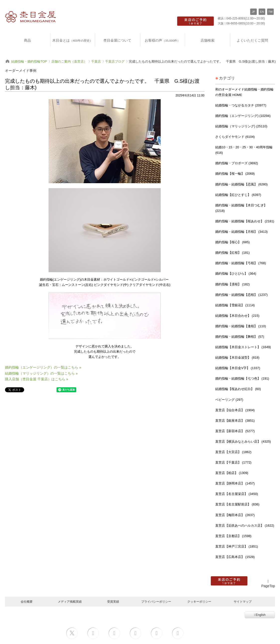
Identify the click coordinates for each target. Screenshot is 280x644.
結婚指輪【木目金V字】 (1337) (238, 368)
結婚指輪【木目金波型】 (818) (237, 358)
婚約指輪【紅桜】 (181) (232, 253)
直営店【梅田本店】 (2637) (235, 515)
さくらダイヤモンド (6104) (235, 137)
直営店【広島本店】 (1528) (235, 557)
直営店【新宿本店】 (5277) (235, 431)
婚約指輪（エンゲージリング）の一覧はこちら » (43, 367)
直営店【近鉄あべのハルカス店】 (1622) (245, 525)
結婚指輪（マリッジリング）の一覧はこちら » (41, 373)
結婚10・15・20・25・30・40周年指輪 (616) (244, 150)
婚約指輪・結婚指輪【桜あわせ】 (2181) (245, 221)
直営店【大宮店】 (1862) (233, 452)
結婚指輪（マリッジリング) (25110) (241, 126)
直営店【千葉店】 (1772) (233, 462)
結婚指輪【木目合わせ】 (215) (237, 316)
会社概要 (27, 602)
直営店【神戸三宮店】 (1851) (237, 546)
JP (253, 12)
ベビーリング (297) (229, 400)
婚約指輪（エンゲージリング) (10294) (243, 116)
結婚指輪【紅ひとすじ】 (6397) (238, 195)
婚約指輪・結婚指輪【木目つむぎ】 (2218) (241, 208)
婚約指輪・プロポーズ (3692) (237, 163)
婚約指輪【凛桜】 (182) (232, 284)
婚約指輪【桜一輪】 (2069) (235, 174)
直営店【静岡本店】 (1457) (235, 483)
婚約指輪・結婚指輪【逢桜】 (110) (241, 326)
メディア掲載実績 (70, 602)
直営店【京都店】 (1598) (233, 536)
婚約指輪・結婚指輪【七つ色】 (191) (242, 378)
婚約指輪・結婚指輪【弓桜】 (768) (241, 263)
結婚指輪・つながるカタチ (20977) (241, 105)
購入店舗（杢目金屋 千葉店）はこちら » (37, 379)
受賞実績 (113, 602)
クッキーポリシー (199, 602)
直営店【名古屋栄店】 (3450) (237, 494)
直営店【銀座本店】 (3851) (235, 421)
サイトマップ (243, 602)
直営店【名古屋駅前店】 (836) (237, 504)
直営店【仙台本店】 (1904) (235, 410)
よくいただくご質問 (252, 40)
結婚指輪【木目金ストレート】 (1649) (243, 347)
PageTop (268, 584)
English (260, 615)
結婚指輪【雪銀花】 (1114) (235, 305)
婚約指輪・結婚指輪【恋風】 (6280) (241, 184)
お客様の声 (162, 40)
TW (270, 12)
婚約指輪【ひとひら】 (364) (236, 274)
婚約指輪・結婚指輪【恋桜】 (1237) (241, 295)
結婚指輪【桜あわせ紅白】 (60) (238, 389)
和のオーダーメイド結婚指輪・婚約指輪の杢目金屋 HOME (244, 92)
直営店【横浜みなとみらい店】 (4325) (243, 442)
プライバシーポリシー (156, 602)
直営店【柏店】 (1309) (232, 473)
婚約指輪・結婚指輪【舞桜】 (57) (240, 337)
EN (262, 12)
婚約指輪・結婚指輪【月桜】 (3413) (241, 232)
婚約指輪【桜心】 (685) (232, 242)
